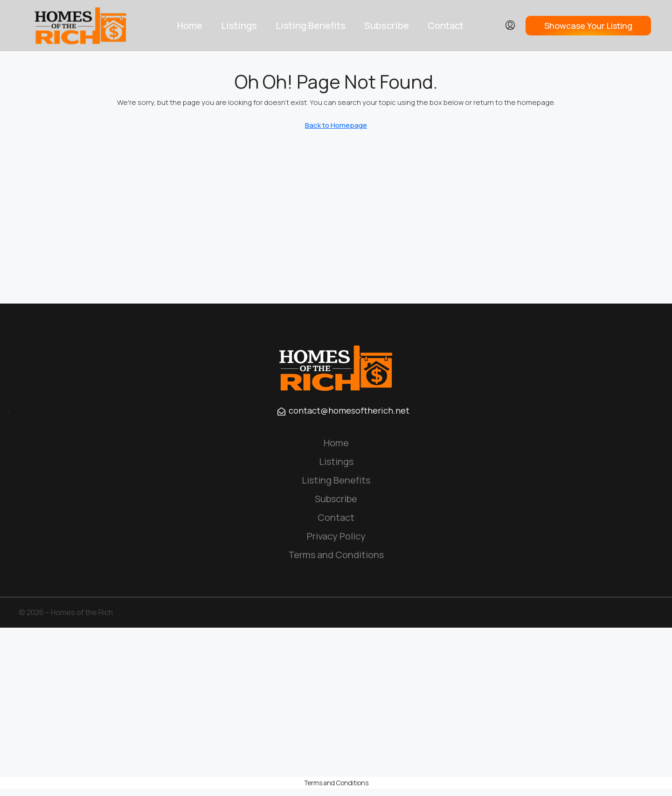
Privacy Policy (336, 536)
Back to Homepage (336, 125)
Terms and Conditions (336, 555)
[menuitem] (510, 26)
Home (190, 25)
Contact (446, 25)
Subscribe (387, 25)
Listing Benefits (311, 25)
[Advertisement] (336, 702)
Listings (239, 25)
